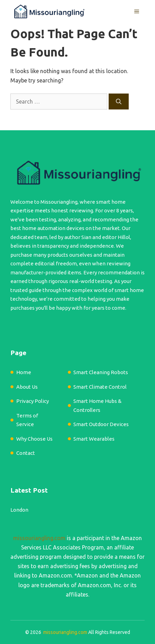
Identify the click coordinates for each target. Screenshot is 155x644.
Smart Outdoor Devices (101, 424)
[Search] (119, 102)
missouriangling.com (39, 538)
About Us (27, 387)
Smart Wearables (94, 439)
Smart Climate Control (100, 387)
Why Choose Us (34, 439)
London (19, 510)
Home (24, 372)
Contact (26, 453)
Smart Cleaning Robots (101, 372)
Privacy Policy (33, 401)
